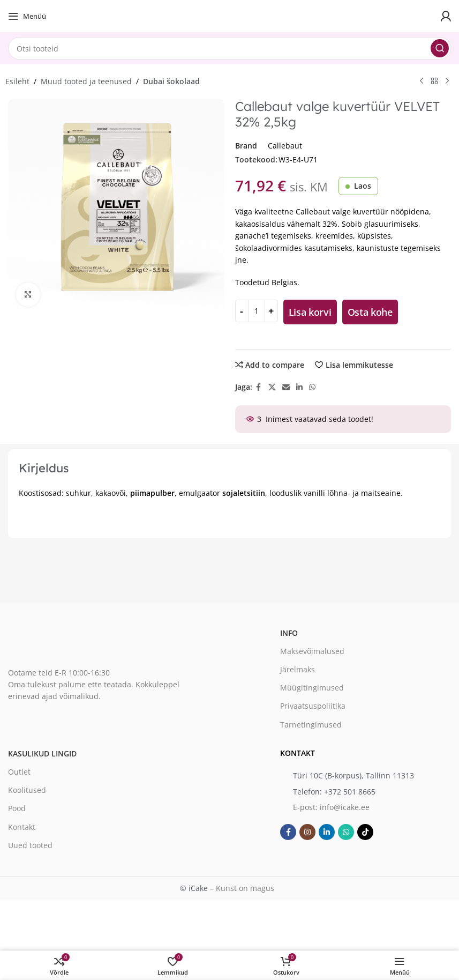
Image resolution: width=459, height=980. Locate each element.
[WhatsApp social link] (312, 387)
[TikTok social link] (365, 832)
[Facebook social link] (259, 387)
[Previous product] (422, 81)
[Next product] (447, 81)
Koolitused (27, 790)
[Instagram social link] (307, 832)
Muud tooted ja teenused (86, 81)
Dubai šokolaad (171, 81)
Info (289, 633)
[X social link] (272, 387)
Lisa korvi (310, 312)
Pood (17, 808)
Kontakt (22, 827)
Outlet (19, 772)
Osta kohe (370, 312)
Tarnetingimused (311, 725)
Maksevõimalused (312, 651)
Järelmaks (298, 669)
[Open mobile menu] (27, 16)
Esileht (17, 81)
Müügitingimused (312, 688)
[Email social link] (286, 387)
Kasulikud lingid (42, 753)
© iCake (194, 888)
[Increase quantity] (271, 311)
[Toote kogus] (257, 311)
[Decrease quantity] (242, 311)
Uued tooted (30, 845)
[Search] (229, 48)
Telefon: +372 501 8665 (334, 792)
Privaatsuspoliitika (313, 706)
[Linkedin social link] (299, 387)
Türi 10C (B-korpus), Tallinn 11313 (353, 775)
